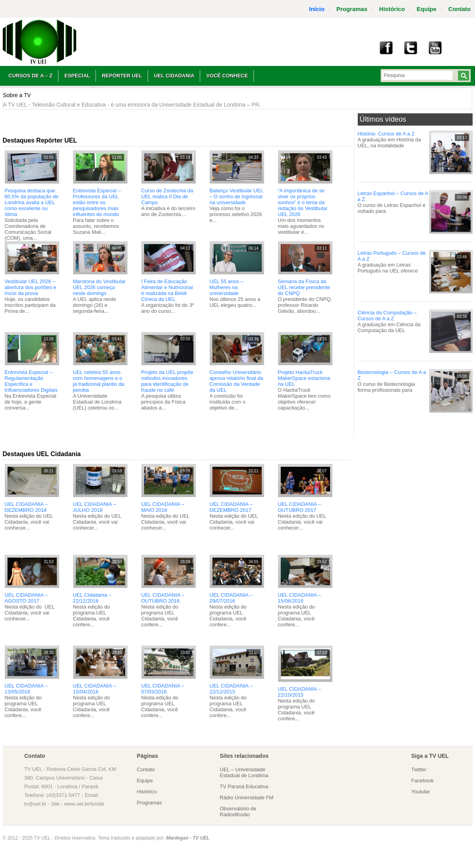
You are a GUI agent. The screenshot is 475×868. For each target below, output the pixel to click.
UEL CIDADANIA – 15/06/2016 (299, 598)
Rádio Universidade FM (247, 798)
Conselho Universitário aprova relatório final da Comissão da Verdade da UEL (237, 381)
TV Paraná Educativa (244, 786)
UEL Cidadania (174, 76)
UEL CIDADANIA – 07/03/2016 (163, 689)
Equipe (426, 9)
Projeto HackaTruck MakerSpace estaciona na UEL (304, 378)
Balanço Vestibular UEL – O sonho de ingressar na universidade (237, 196)
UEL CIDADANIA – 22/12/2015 (231, 689)
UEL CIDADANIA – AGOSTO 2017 (26, 598)
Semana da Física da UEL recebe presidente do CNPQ (304, 287)
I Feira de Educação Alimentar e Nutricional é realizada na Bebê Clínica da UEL (167, 290)
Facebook (423, 781)
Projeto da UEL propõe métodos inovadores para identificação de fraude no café (167, 381)
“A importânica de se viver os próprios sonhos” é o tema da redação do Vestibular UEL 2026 (303, 202)
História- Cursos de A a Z (386, 134)
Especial (77, 76)
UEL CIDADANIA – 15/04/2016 (95, 689)
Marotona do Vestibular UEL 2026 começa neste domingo (100, 287)
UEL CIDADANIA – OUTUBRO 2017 (299, 507)
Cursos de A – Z (31, 76)
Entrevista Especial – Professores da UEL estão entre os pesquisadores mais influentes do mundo (97, 202)
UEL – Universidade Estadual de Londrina (244, 772)
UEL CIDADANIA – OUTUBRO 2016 (163, 598)
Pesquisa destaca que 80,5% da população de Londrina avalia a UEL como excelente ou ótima (32, 202)
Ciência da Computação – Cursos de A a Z (387, 316)
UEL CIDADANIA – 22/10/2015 (299, 692)
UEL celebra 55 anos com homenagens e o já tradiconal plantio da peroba (99, 381)
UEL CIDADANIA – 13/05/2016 (26, 689)
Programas (352, 9)
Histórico (392, 9)
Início (317, 9)
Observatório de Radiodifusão (238, 812)
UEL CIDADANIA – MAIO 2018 (163, 507)
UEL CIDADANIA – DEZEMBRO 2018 (26, 507)
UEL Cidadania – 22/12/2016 (92, 598)
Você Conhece (227, 76)
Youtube (421, 792)
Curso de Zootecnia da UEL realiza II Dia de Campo (167, 196)
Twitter (419, 769)
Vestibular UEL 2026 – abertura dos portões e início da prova (31, 287)
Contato (146, 769)
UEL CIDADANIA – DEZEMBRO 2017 (231, 507)
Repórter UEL (122, 76)
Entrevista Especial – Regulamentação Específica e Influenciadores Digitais (31, 381)
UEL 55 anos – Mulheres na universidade (227, 287)
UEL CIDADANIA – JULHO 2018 (95, 507)
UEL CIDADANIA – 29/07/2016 (231, 598)
